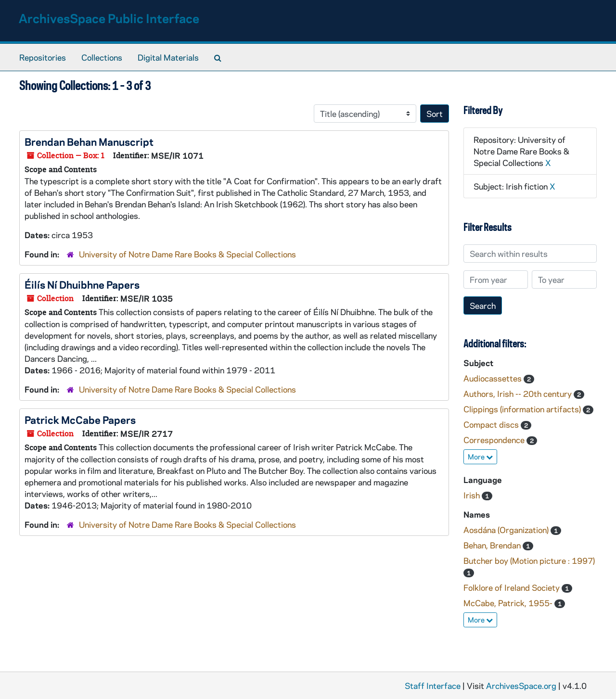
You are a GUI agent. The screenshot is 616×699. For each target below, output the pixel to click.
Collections (102, 57)
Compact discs (492, 424)
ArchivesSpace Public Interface (109, 18)
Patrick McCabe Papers (80, 419)
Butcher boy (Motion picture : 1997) (529, 560)
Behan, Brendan (493, 545)
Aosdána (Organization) (507, 530)
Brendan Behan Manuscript (89, 141)
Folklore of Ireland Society (513, 587)
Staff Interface (433, 686)
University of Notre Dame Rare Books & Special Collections (187, 254)
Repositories (43, 57)
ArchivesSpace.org (521, 686)
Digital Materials (168, 57)
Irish (473, 495)
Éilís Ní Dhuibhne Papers (82, 284)
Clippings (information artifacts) (523, 409)
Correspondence (495, 440)
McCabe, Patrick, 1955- (509, 603)
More (480, 457)
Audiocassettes (494, 378)
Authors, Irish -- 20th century (519, 394)
